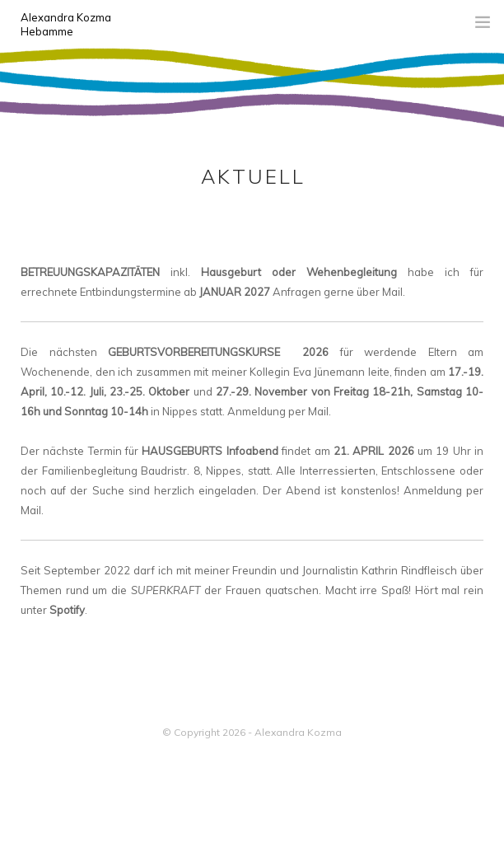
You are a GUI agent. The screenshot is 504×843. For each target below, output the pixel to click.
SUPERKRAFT (166, 590)
